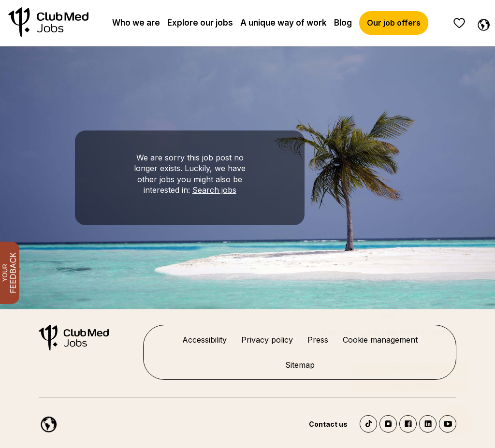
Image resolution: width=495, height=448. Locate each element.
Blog (343, 23)
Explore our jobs (200, 23)
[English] (481, 23)
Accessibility (204, 340)
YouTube (448, 424)
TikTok (368, 424)
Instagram (388, 424)
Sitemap (300, 365)
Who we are (136, 23)
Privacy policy (267, 340)
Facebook (408, 424)
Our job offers (394, 23)
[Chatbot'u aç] (457, 406)
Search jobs (214, 190)
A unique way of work (284, 23)
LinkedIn (428, 424)
